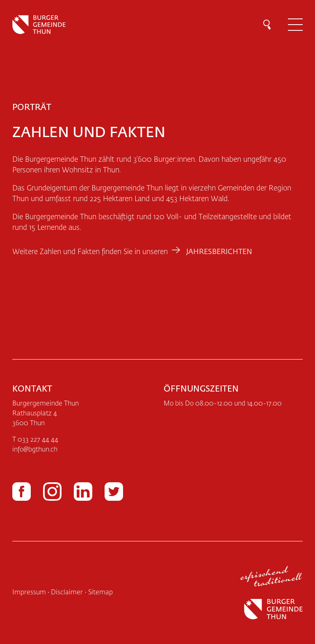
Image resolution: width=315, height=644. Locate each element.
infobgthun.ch (35, 450)
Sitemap (100, 593)
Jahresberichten (219, 252)
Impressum (29, 593)
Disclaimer (67, 593)
